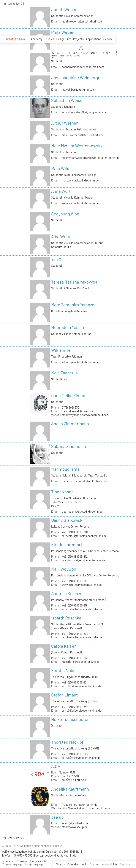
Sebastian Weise (67, 100)
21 (5, 4)
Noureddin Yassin (68, 327)
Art (69, 39)
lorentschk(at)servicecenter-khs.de (83, 560)
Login (84, 864)
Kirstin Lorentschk (68, 544)
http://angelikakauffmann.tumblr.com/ (86, 808)
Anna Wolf (61, 191)
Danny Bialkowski (67, 520)
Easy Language (12, 864)
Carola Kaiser (63, 646)
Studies (49, 39)
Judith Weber (64, 9)
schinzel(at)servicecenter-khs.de (82, 609)
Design (60, 39)
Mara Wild (60, 168)
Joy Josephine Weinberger (77, 77)
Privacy (21, 861)
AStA (56, 766)
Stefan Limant (64, 695)
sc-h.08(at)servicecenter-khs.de (81, 686)
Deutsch (125, 864)
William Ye (61, 350)
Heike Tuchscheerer (70, 719)
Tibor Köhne (62, 492)
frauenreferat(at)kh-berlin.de (80, 805)
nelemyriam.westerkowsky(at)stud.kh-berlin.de (91, 158)
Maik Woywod (64, 569)
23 (14, 4)
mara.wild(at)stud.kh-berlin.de (80, 180)
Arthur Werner (64, 123)
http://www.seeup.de (75, 827)
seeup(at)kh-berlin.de (75, 823)
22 (10, 4)
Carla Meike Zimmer (70, 395)
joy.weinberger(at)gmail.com (79, 90)
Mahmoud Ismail (66, 469)
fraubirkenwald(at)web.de (77, 411)
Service (108, 39)
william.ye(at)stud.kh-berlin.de (80, 362)
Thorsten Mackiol (67, 742)
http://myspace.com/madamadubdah (85, 415)
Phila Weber (62, 32)
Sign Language (33, 864)
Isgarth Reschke (66, 618)
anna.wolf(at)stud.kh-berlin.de (80, 203)
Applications (93, 39)
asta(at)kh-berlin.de (74, 780)
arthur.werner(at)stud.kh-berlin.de (83, 135)
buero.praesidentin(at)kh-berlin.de (55, 855)
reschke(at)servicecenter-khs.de (82, 637)
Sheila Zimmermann (70, 424)
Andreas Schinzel (67, 593)
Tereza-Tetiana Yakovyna (74, 282)
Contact (95, 864)
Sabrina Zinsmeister (70, 446)
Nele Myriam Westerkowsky (77, 146)
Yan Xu (57, 259)
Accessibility (110, 864)
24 (19, 4)
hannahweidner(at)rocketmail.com (83, 67)
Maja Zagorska (64, 373)
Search (61, 864)
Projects (78, 39)
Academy (37, 39)
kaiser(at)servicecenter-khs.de (81, 662)
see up (57, 817)
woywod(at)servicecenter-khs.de (82, 585)
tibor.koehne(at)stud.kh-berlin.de (82, 512)
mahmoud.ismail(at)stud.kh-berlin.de (84, 481)
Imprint (8, 861)
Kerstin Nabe (63, 670)
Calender (73, 864)
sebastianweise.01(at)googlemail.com (85, 112)
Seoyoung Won (65, 214)
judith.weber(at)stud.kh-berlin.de (82, 21)
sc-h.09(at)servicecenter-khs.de (81, 711)
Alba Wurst (61, 236)
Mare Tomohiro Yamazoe (74, 305)
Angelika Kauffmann (70, 789)
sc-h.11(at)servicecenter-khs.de (81, 758)
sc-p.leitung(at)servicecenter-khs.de (84, 536)
